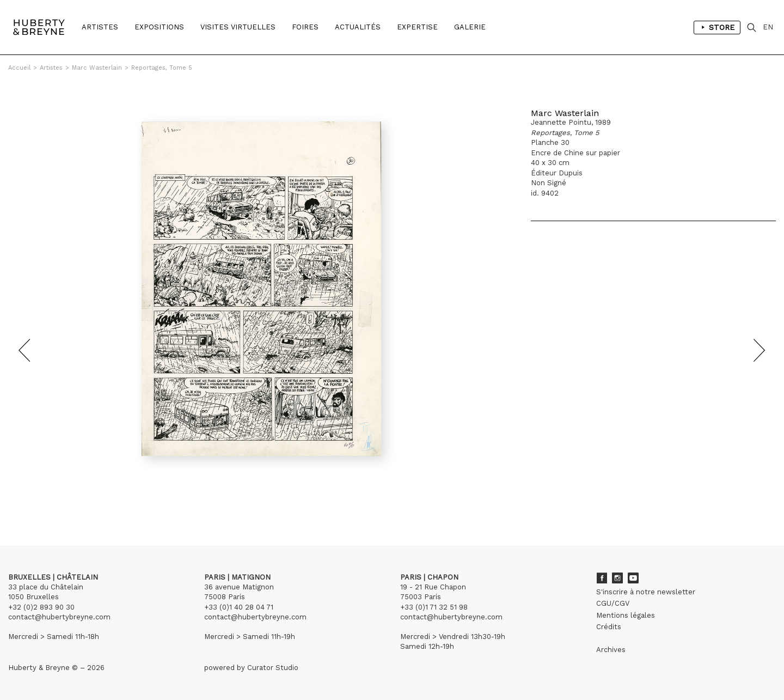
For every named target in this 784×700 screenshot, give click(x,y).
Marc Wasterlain (97, 68)
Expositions (159, 27)
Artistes (100, 27)
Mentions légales (626, 615)
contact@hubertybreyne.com (59, 617)
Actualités (358, 27)
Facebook (602, 578)
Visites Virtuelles (238, 27)
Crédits (609, 627)
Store (717, 27)
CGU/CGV (613, 603)
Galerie (470, 27)
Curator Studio (273, 668)
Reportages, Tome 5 (162, 68)
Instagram (617, 578)
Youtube (633, 578)
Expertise (417, 27)
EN (768, 27)
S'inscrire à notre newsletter (646, 592)
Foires (305, 27)
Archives (611, 650)
